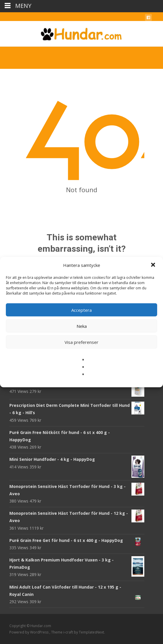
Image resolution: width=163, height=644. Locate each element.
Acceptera (81, 310)
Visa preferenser (81, 342)
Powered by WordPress (29, 632)
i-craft (69, 632)
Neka (82, 326)
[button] (154, 265)
